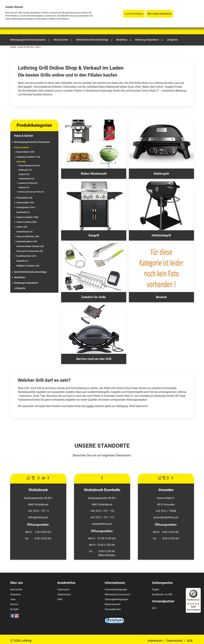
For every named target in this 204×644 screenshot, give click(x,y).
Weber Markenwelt (29, 166)
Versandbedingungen (116, 589)
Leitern (22, 227)
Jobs (13, 599)
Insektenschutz (26, 256)
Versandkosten (113, 609)
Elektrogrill (25, 170)
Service (14, 604)
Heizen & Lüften (27, 222)
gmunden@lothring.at (166, 517)
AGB (60, 599)
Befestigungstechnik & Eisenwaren (32, 142)
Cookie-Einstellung (134, 14)
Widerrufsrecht (113, 604)
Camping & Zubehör (28, 157)
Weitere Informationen (59, 19)
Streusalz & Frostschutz (30, 251)
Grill (21, 162)
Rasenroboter (25, 152)
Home (13, 47)
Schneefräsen (25, 232)
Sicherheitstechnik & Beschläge (30, 272)
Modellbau (20, 277)
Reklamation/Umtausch (117, 594)
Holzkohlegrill (27, 179)
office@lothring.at (38, 517)
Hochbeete (23, 212)
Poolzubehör (24, 198)
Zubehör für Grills (28, 183)
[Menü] (199, 590)
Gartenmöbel (25, 203)
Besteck (24, 187)
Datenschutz (64, 594)
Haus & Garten (26, 47)
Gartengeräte (26, 207)
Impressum (63, 589)
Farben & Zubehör (27, 217)
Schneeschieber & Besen (30, 246)
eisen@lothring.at (102, 524)
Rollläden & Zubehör (28, 266)
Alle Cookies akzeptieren (159, 14)
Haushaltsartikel (27, 241)
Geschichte (16, 589)
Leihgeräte (20, 288)
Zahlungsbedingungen (116, 599)
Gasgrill (24, 174)
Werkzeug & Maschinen (26, 283)
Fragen (90, 406)
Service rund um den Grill (31, 192)
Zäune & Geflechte (28, 236)
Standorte (15, 594)
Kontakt (14, 609)
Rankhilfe (22, 261)
